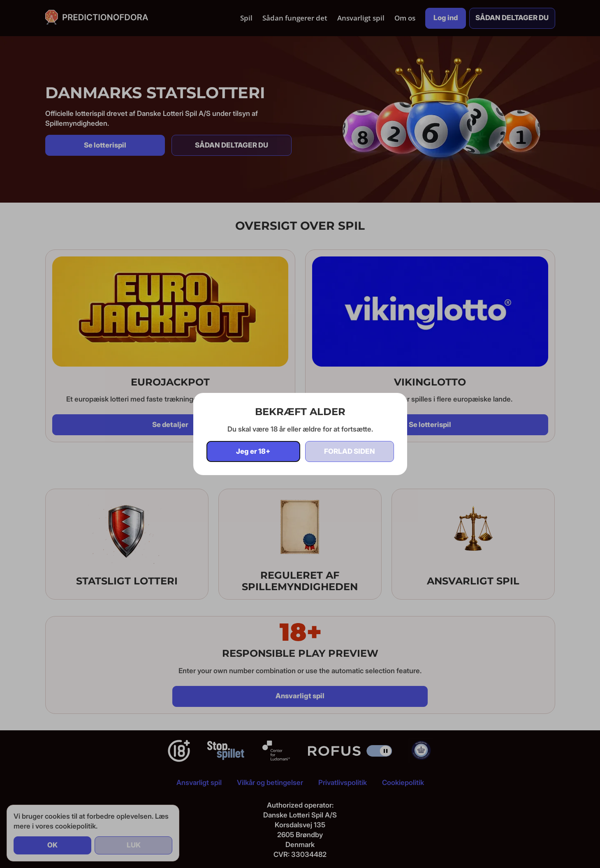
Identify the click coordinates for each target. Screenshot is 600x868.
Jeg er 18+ (253, 451)
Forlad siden (350, 451)
